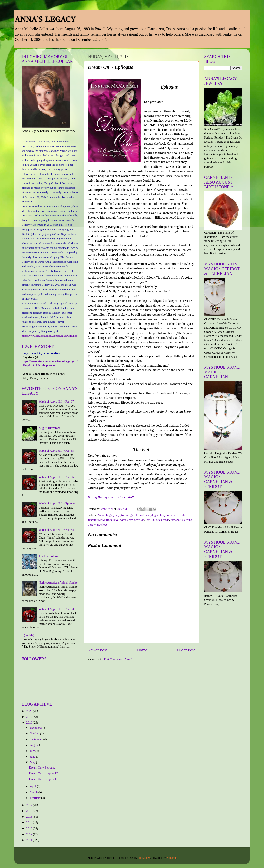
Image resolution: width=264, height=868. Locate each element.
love (116, 520)
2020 (29, 711)
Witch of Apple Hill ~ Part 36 (56, 477)
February (36, 798)
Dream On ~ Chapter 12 (43, 773)
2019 (29, 717)
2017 (29, 805)
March (34, 792)
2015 (29, 817)
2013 (29, 828)
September (37, 739)
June (33, 757)
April (33, 786)
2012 (29, 834)
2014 (29, 822)
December (36, 728)
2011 (29, 840)
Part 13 (150, 520)
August (35, 745)
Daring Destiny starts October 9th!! (111, 497)
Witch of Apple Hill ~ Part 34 (56, 530)
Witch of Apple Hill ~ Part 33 (56, 609)
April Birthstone (48, 556)
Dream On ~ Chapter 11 (43, 779)
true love (102, 525)
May (33, 762)
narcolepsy (126, 520)
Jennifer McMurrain (100, 520)
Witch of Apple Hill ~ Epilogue (57, 503)
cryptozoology (125, 515)
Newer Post (97, 650)
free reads (179, 515)
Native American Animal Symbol (59, 583)
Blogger (171, 858)
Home (142, 650)
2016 (29, 811)
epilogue (154, 515)
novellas (139, 520)
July (33, 751)
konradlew (144, 858)
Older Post (186, 650)
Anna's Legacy (106, 515)
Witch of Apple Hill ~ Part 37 (56, 401)
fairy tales (166, 515)
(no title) (29, 635)
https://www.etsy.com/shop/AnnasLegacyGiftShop (49, 336)
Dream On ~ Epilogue (42, 767)
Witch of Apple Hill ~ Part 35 (56, 451)
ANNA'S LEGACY (45, 19)
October (35, 733)
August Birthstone (50, 428)
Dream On (141, 515)
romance (176, 520)
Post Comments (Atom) (118, 659)
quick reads (162, 520)
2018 (29, 722)
